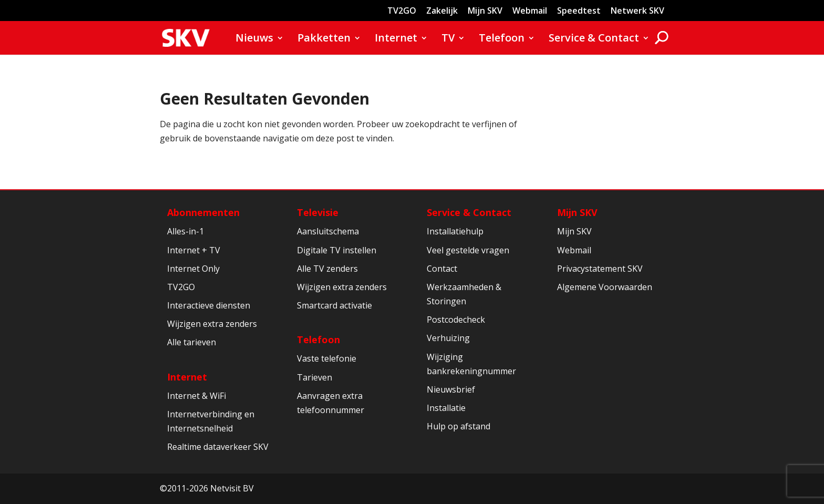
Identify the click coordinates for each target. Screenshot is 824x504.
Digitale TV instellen (337, 250)
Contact (442, 269)
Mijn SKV (485, 11)
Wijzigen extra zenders (212, 324)
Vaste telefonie (327, 358)
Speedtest (579, 11)
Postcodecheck (456, 320)
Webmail (530, 11)
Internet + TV (194, 250)
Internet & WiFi (197, 396)
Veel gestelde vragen (468, 250)
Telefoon (502, 39)
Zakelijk (442, 11)
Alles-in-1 (186, 231)
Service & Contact (594, 39)
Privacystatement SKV (600, 269)
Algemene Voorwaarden (605, 287)
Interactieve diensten (209, 305)
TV (448, 39)
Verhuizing (448, 338)
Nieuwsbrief (451, 389)
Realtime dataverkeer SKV (218, 447)
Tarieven (315, 377)
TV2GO (402, 11)
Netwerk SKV (637, 11)
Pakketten (324, 39)
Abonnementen (203, 212)
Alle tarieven (192, 342)
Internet (396, 39)
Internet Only (193, 269)
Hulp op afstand (459, 426)
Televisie (318, 212)
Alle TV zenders (327, 269)
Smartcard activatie (334, 305)
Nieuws (254, 39)
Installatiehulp (455, 231)
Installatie (446, 408)
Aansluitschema (328, 231)
